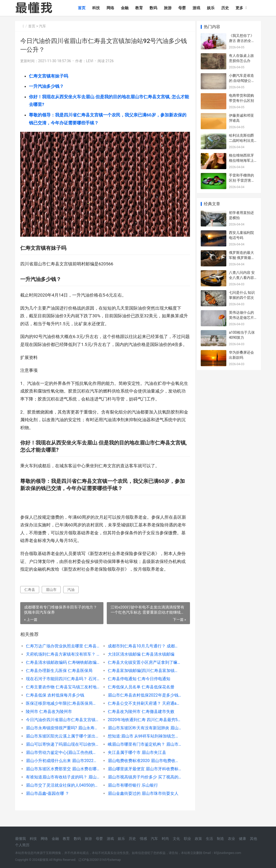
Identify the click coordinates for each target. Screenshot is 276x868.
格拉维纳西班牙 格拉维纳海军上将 (241, 160)
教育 (140, 8)
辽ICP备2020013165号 (94, 860)
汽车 (43, 26)
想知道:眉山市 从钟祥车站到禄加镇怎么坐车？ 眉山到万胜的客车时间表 (142, 742)
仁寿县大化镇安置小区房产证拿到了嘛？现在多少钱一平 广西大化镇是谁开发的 (142, 668)
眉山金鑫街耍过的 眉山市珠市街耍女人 (141, 799)
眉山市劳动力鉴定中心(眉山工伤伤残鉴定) (62, 758)
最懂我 (20, 839)
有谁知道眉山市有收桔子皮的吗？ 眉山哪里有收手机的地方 (62, 783)
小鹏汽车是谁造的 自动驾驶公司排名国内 (242, 80)
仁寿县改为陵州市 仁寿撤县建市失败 (139, 717)
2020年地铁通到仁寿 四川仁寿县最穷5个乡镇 (142, 726)
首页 (83, 8)
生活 (209, 839)
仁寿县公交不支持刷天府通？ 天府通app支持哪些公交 (142, 709)
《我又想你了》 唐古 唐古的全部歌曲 (242, 41)
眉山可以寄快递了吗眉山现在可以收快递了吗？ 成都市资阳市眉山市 (62, 750)
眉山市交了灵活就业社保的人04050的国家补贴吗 (62, 791)
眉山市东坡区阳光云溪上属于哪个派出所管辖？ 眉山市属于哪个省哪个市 (62, 742)
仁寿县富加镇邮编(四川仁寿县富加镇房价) (142, 676)
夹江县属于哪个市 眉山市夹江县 (135, 758)
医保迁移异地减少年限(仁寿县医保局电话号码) (62, 709)
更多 (240, 8)
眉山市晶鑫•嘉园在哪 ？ (47, 799)
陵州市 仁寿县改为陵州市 (49, 717)
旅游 (169, 8)
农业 (231, 839)
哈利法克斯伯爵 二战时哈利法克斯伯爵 (241, 140)
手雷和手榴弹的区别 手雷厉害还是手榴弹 (242, 180)
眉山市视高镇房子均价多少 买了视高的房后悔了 (142, 783)
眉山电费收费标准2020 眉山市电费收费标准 (142, 767)
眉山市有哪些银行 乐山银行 (131, 791)
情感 (143, 839)
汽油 (71, 595)
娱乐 (212, 8)
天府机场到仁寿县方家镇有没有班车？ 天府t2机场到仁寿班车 (62, 660)
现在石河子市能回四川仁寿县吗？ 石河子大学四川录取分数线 (62, 685)
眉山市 (51, 595)
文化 (176, 839)
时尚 (165, 839)
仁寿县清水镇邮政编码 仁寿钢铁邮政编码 (62, 668)
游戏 (197, 8)
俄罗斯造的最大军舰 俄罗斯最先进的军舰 (242, 258)
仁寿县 (30, 595)
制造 (220, 839)
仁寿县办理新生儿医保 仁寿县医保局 (59, 676)
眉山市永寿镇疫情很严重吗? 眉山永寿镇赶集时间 (62, 734)
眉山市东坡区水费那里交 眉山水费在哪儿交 (62, 775)
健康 (242, 839)
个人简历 (22, 845)
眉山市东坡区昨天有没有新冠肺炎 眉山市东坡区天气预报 (142, 734)
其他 (253, 839)
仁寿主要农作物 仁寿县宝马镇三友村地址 (62, 693)
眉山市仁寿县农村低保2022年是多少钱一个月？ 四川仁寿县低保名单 (142, 701)
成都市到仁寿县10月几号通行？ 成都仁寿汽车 (142, 652)
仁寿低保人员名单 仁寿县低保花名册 (139, 693)
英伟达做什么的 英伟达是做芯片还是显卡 (241, 317)
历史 (226, 8)
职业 (187, 839)
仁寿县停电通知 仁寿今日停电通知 (137, 685)
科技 (97, 8)
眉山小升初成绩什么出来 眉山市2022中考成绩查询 (62, 767)
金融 (126, 8)
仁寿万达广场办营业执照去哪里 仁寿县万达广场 (62, 652)
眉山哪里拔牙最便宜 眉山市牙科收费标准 (142, 775)
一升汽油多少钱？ (46, 86)
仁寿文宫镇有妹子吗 (49, 76)
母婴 (183, 8)
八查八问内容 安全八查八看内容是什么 (242, 278)
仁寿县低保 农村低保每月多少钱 (55, 701)
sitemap (115, 860)
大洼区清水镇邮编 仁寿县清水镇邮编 (139, 660)
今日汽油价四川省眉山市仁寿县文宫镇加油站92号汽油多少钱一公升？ (62, 726)
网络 (111, 8)
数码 (154, 8)
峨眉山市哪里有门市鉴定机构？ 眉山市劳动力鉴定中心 (142, 750)
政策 (198, 839)
